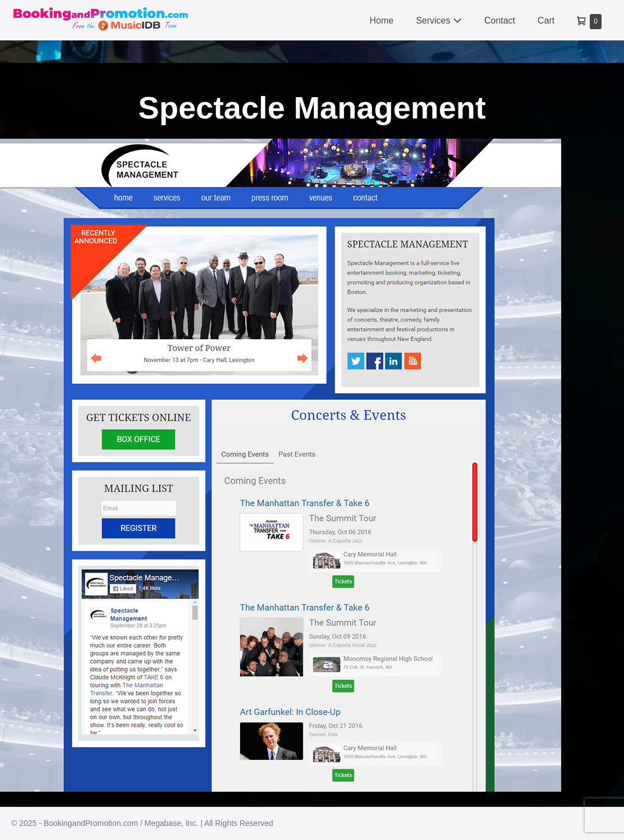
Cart (546, 20)
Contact (500, 20)
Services (439, 20)
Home (381, 20)
